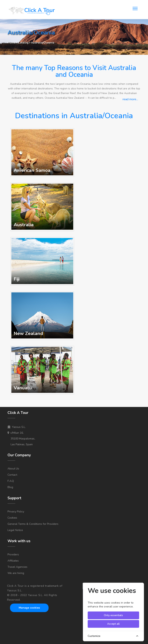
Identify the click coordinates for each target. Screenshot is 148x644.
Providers (13, 555)
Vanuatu (23, 388)
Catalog (24, 43)
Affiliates (13, 561)
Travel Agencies (17, 567)
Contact (12, 475)
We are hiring (16, 573)
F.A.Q (11, 481)
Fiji (17, 279)
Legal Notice (15, 530)
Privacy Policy (16, 512)
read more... (130, 99)
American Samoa (32, 170)
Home (12, 43)
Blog (10, 487)
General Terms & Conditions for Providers (33, 524)
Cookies (12, 518)
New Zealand (28, 333)
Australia (24, 225)
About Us (13, 469)
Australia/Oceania (43, 43)
